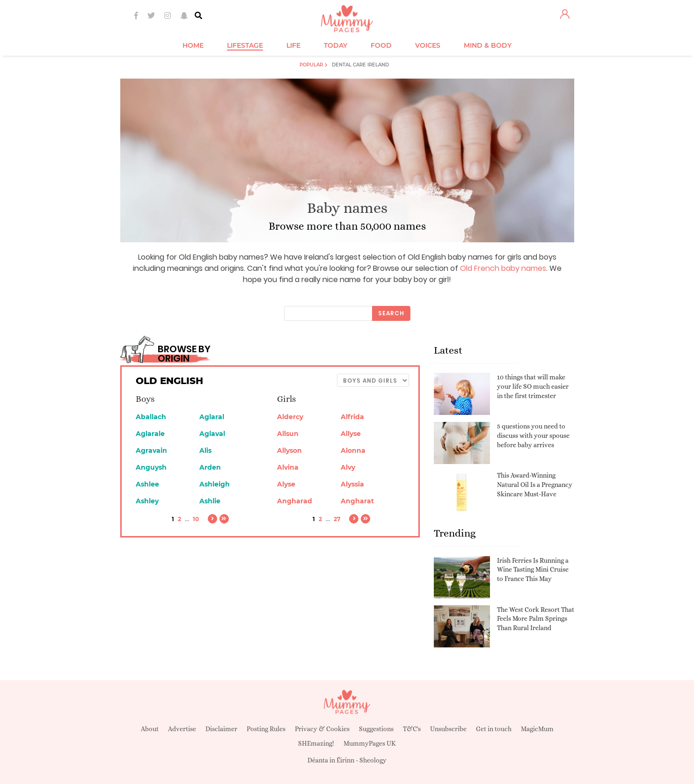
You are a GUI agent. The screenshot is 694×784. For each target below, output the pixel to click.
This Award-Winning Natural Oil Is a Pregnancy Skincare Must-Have (535, 484)
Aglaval (212, 434)
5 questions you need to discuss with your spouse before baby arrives (533, 435)
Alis (205, 450)
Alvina (288, 467)
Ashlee (147, 484)
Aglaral (212, 417)
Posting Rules (266, 729)
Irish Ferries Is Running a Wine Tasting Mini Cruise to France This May (533, 570)
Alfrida (352, 417)
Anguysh (151, 467)
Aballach (151, 417)
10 (196, 519)
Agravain (151, 450)
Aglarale (150, 434)
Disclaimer (221, 729)
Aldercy (290, 417)
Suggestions (376, 729)
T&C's (412, 729)
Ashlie (210, 501)
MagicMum (537, 729)
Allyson (289, 450)
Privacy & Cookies (322, 729)
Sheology (373, 760)
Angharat (357, 501)
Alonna (353, 450)
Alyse (286, 484)
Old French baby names (503, 268)
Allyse (351, 434)
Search (391, 313)
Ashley (147, 501)
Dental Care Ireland (360, 65)
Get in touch (494, 729)
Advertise (182, 729)
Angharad (295, 501)
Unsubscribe (448, 729)
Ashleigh (215, 484)
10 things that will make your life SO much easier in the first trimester (533, 386)
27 (337, 519)
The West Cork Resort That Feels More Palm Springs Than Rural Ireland (536, 619)
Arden (210, 467)
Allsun (288, 434)
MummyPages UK (370, 743)
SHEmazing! (316, 743)
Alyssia (352, 484)
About (150, 729)
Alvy (348, 467)
